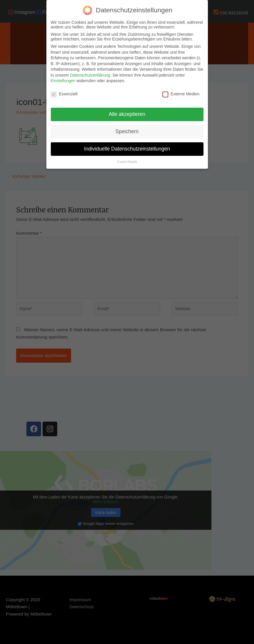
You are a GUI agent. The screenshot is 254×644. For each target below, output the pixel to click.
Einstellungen (63, 81)
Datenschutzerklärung (90, 75)
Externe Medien (181, 94)
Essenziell (64, 94)
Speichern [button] (127, 131)
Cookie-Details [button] (127, 162)
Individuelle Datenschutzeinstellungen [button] (127, 149)
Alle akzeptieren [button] (127, 114)
